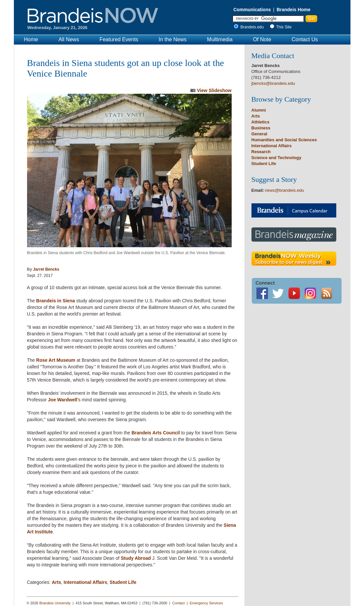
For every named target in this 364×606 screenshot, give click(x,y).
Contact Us (305, 39)
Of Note (262, 39)
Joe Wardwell (63, 400)
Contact (179, 603)
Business (261, 128)
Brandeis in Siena (56, 301)
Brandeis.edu (254, 27)
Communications (252, 10)
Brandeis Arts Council (156, 433)
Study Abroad (136, 558)
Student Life (123, 582)
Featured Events (119, 39)
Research (261, 152)
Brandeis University (55, 603)
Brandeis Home (294, 10)
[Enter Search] (268, 19)
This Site (284, 27)
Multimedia (220, 39)
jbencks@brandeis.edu (273, 83)
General (259, 134)
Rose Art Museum (56, 360)
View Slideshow (214, 90)
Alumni (259, 110)
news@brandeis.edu (285, 190)
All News (69, 39)
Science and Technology (276, 158)
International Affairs (85, 582)
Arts (56, 582)
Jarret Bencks (46, 269)
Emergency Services (206, 603)
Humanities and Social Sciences (284, 140)
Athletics (261, 122)
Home (31, 39)
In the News (173, 39)
